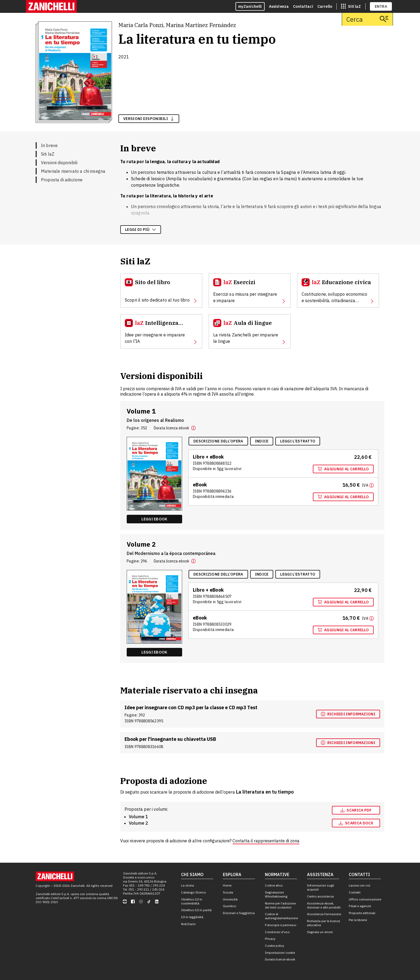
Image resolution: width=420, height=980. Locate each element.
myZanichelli (250, 6)
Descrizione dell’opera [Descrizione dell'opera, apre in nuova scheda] (218, 441)
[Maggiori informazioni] (368, 485)
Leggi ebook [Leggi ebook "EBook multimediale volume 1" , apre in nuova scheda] (154, 519)
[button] (193, 428)
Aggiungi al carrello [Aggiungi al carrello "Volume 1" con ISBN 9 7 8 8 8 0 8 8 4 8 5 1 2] (343, 469)
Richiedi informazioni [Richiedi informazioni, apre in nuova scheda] (348, 714)
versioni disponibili (149, 119)
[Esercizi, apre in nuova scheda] (250, 291)
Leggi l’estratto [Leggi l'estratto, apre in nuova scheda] (298, 441)
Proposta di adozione (62, 180)
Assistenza (279, 6)
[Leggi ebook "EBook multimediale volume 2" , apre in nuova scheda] (154, 652)
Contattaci (303, 6)
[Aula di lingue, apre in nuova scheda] (250, 331)
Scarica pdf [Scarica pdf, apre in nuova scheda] (356, 810)
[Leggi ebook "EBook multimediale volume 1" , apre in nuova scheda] (154, 519)
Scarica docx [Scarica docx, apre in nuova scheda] (356, 823)
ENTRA (381, 6)
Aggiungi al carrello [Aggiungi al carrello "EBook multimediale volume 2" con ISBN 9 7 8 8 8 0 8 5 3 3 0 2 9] (343, 630)
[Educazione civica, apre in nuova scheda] (338, 291)
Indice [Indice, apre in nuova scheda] (262, 441)
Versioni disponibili (59, 163)
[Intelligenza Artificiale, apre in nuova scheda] (161, 331)
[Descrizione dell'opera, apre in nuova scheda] (218, 441)
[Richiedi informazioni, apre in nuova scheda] (348, 714)
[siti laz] (351, 6)
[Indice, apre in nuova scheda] (262, 441)
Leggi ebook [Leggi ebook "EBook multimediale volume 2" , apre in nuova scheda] (154, 652)
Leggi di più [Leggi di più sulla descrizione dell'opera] (141, 230)
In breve (49, 145)
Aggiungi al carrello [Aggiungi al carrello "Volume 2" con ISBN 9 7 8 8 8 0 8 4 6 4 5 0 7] (343, 602)
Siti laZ (48, 154)
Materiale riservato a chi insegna (73, 171)
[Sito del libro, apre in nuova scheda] (161, 291)
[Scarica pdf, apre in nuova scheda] (356, 810)
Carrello (325, 6)
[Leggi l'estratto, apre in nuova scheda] (298, 441)
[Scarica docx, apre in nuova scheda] (356, 823)
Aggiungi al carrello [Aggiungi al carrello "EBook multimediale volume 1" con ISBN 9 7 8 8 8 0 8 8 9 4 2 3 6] (343, 497)
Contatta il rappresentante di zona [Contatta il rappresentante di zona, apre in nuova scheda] (266, 841)
